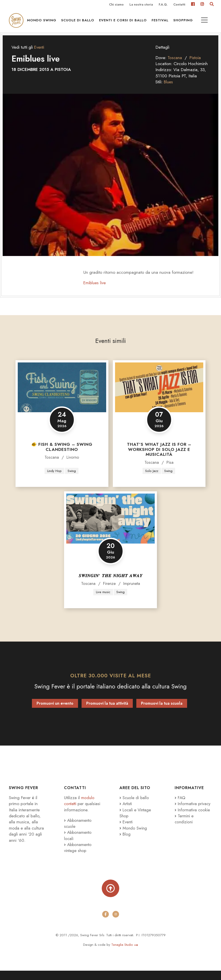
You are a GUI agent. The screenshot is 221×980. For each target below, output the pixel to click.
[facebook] (106, 924)
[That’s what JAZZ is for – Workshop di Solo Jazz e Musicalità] (159, 395)
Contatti (179, 5)
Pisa (170, 470)
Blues (169, 89)
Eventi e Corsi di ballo (125, 22)
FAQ (180, 805)
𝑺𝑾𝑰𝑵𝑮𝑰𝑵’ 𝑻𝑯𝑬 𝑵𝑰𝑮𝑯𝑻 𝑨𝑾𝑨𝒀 (111, 583)
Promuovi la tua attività (107, 711)
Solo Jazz (152, 478)
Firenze (109, 591)
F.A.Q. (163, 5)
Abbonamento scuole (79, 831)
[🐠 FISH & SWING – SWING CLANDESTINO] (62, 395)
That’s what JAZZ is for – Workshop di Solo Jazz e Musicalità (159, 457)
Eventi (40, 54)
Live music (103, 600)
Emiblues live (95, 290)
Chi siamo (116, 5)
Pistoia (196, 65)
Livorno (73, 465)
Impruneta (132, 591)
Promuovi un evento (55, 711)
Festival (162, 22)
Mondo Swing (43, 22)
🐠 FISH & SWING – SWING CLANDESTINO (62, 454)
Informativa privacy (186, 814)
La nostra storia (141, 5)
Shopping (185, 22)
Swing (72, 478)
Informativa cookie (193, 824)
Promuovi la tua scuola (162, 711)
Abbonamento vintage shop (79, 855)
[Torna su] (110, 897)
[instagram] (116, 924)
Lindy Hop (54, 478)
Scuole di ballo (79, 22)
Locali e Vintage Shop (136, 821)
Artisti (126, 811)
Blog (125, 842)
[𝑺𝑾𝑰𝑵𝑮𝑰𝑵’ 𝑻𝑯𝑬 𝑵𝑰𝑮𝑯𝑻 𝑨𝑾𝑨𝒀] (110, 526)
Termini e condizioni (184, 833)
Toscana (175, 65)
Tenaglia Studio (125, 954)
